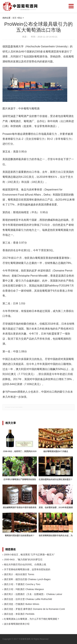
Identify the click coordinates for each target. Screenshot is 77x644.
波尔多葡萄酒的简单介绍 (17, 624)
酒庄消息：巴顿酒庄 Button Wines (22, 604)
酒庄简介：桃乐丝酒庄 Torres (19, 574)
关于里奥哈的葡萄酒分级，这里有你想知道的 (27, 569)
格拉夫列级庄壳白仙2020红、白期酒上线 (25, 564)
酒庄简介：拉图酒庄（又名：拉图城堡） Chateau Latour (33, 594)
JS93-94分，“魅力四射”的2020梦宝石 (23, 559)
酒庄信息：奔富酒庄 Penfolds (19, 614)
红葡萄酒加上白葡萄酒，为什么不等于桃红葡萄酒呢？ (32, 619)
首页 (14, 18)
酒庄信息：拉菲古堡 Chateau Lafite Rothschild (28, 599)
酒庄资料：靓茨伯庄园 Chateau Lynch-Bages (27, 579)
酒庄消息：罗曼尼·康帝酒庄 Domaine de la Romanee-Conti (34, 609)
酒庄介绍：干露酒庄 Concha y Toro (22, 584)
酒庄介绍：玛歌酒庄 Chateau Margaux (24, 589)
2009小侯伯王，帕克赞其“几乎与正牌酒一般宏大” (29, 555)
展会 (20, 18)
